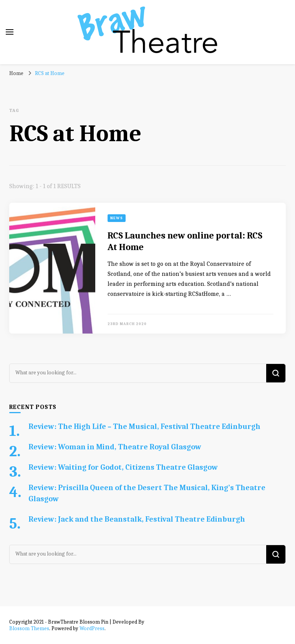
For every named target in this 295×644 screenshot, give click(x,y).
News (117, 218)
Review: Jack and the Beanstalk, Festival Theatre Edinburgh (137, 519)
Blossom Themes (29, 628)
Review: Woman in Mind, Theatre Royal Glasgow (115, 447)
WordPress (92, 628)
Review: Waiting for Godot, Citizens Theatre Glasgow (123, 467)
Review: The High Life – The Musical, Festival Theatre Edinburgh (144, 426)
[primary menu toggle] (10, 32)
